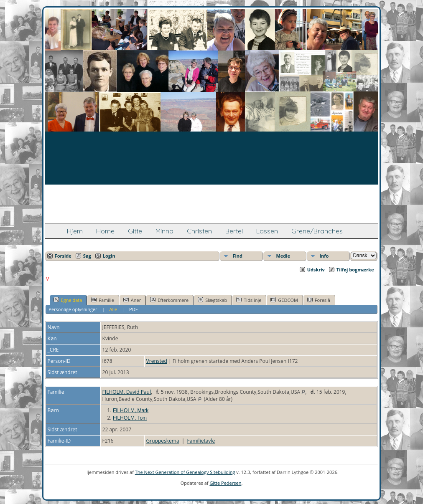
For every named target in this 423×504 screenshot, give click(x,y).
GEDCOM (284, 300)
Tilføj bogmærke (355, 270)
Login (109, 256)
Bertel (234, 231)
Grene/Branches (317, 231)
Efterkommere (169, 300)
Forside (63, 256)
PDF (133, 309)
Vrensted (157, 361)
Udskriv (316, 270)
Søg (87, 256)
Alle (113, 309)
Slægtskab (212, 300)
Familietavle (201, 441)
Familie (102, 300)
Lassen (267, 231)
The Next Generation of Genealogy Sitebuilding (185, 472)
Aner (132, 300)
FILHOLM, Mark (131, 410)
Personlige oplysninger (73, 309)
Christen (199, 231)
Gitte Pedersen (225, 483)
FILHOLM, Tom (130, 418)
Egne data (68, 300)
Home (105, 231)
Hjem (75, 231)
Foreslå (319, 300)
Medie (283, 256)
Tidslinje (249, 300)
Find (237, 256)
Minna (164, 231)
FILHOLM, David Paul (127, 392)
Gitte (135, 231)
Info (324, 256)
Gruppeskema (163, 441)
